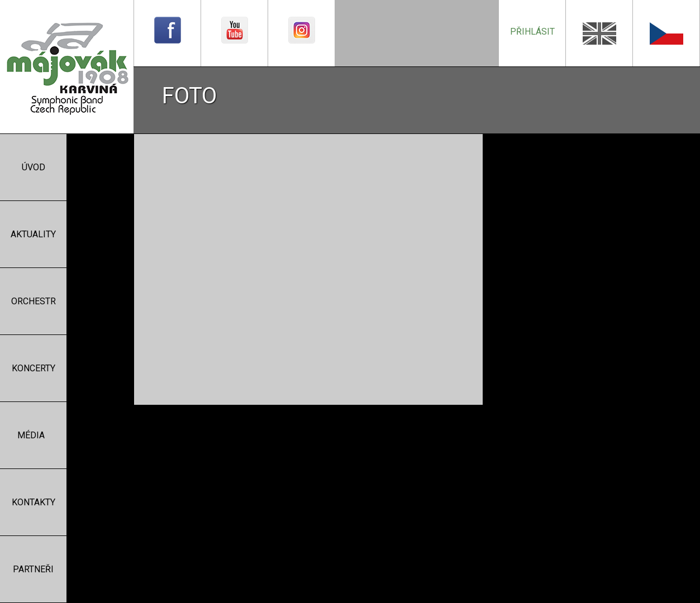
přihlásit (532, 32)
